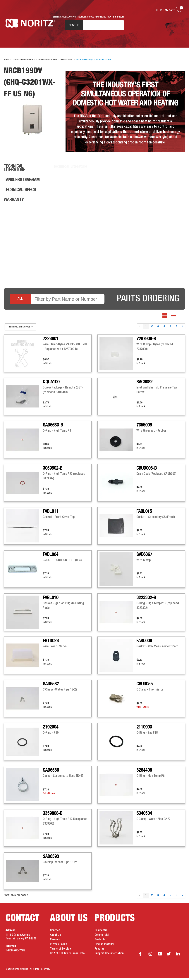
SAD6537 (51, 686)
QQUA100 (51, 384)
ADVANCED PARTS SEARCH (109, 17)
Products (100, 942)
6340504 (144, 816)
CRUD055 (145, 686)
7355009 (144, 427)
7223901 (51, 341)
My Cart (170, 10)
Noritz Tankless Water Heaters (31, 26)
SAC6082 (144, 384)
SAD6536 (51, 772)
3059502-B (53, 470)
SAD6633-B (53, 427)
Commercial (102, 937)
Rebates (99, 951)
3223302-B (146, 600)
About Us (55, 937)
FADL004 (51, 557)
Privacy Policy (58, 946)
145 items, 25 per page (20, 329)
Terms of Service (60, 951)
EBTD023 (51, 643)
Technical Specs (20, 192)
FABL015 (144, 514)
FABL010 (51, 600)
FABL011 (51, 514)
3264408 (144, 772)
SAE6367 (144, 557)
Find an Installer (104, 946)
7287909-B (146, 341)
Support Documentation (109, 955)
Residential (101, 932)
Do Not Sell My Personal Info (67, 955)
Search (72, 26)
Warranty (14, 202)
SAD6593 (51, 859)
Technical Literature (14, 170)
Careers (55, 942)
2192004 (51, 729)
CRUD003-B (147, 470)
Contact (55, 932)
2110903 (144, 729)
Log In (159, 10)
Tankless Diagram (22, 182)
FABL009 (144, 643)
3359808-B (53, 816)
